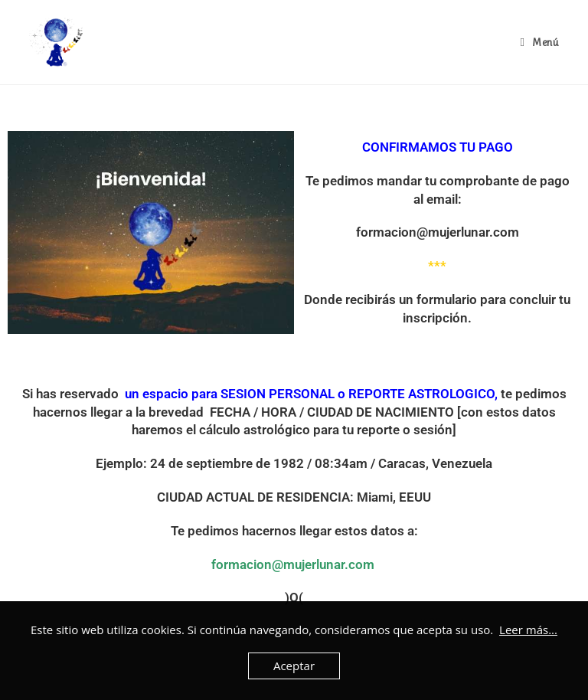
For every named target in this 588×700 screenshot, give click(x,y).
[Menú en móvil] (539, 42)
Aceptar (294, 666)
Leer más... (528, 630)
